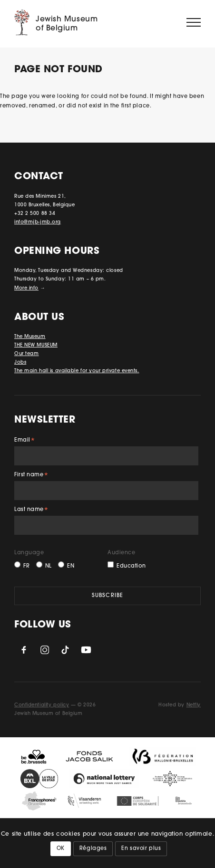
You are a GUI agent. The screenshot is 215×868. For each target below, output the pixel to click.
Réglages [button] (93, 849)
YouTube (86, 650)
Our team (26, 354)
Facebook (24, 650)
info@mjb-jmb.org (38, 222)
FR (26, 566)
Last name (32, 511)
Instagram (45, 650)
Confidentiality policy (42, 705)
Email (25, 441)
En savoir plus (141, 849)
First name (31, 476)
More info (26, 288)
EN (71, 566)
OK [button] (61, 849)
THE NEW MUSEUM (36, 345)
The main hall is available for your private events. (77, 371)
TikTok (65, 650)
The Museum (30, 337)
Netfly (194, 705)
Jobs (20, 362)
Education (131, 566)
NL (49, 566)
